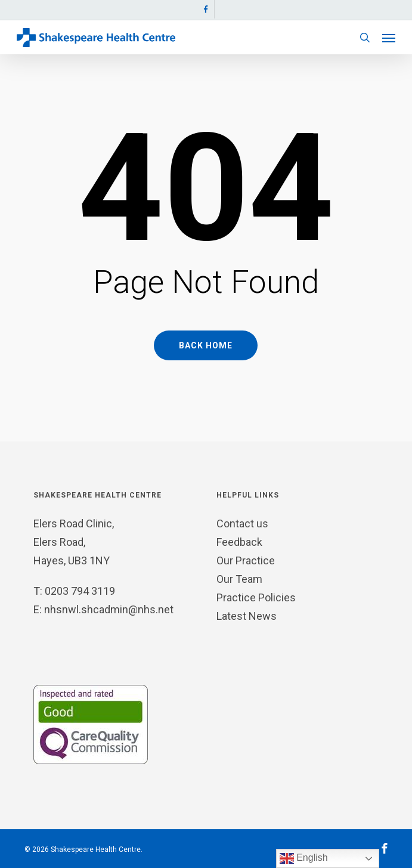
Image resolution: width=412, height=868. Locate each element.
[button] (389, 38)
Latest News (247, 616)
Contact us (242, 523)
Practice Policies (256, 597)
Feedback (239, 542)
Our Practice (246, 560)
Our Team (239, 579)
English (304, 858)
